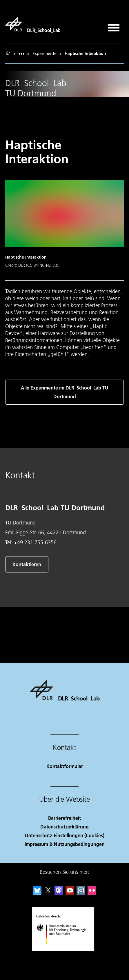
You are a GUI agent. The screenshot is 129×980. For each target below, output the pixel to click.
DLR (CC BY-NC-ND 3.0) (39, 265)
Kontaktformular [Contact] (65, 766)
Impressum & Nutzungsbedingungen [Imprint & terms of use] (65, 844)
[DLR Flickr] (92, 893)
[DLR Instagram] (81, 893)
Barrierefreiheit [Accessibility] (64, 818)
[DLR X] (48, 893)
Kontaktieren (27, 564)
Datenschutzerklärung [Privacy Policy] (64, 827)
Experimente (44, 54)
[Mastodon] (59, 893)
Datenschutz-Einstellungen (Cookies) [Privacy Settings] (65, 835)
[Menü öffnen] (114, 26)
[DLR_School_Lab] (33, 24)
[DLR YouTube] (70, 893)
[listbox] (21, 54)
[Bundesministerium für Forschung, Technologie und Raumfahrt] (64, 949)
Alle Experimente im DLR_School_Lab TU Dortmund (65, 392)
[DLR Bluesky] (37, 893)
